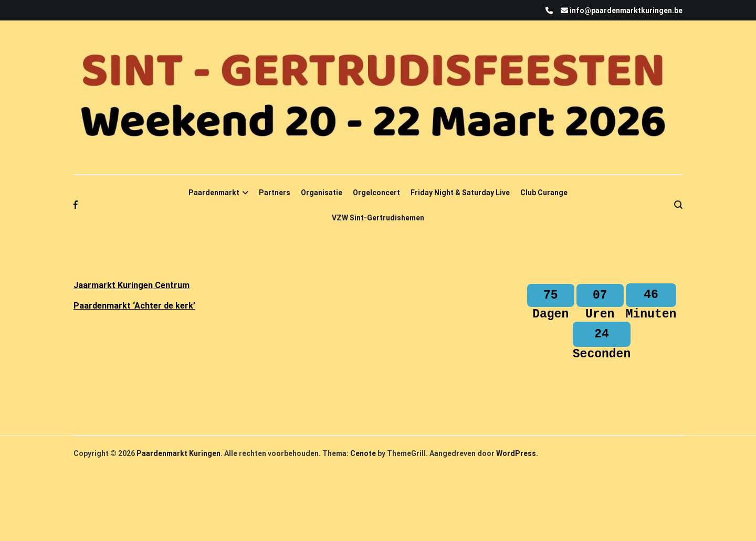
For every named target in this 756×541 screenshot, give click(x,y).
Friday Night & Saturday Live (460, 193)
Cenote (363, 466)
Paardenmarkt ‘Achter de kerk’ (134, 306)
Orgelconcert (376, 193)
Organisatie (322, 193)
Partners (275, 193)
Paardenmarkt (214, 193)
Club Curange (544, 193)
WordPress (516, 466)
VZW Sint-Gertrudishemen (378, 218)
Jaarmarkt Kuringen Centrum (132, 285)
